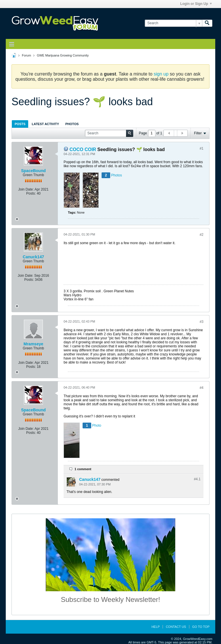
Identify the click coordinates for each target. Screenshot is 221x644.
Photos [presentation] (72, 124)
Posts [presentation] (20, 124)
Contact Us (176, 627)
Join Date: (26, 189)
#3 (202, 322)
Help (156, 627)
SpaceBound (33, 171)
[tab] (20, 124)
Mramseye (34, 344)
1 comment (83, 469)
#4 (202, 388)
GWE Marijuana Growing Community (63, 55)
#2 (202, 235)
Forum (26, 55)
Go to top (201, 627)
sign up (161, 74)
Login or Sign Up (196, 4)
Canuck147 (33, 257)
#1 (202, 148)
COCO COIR (83, 149)
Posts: (31, 193)
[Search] (173, 23)
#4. (197, 479)
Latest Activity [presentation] (45, 124)
